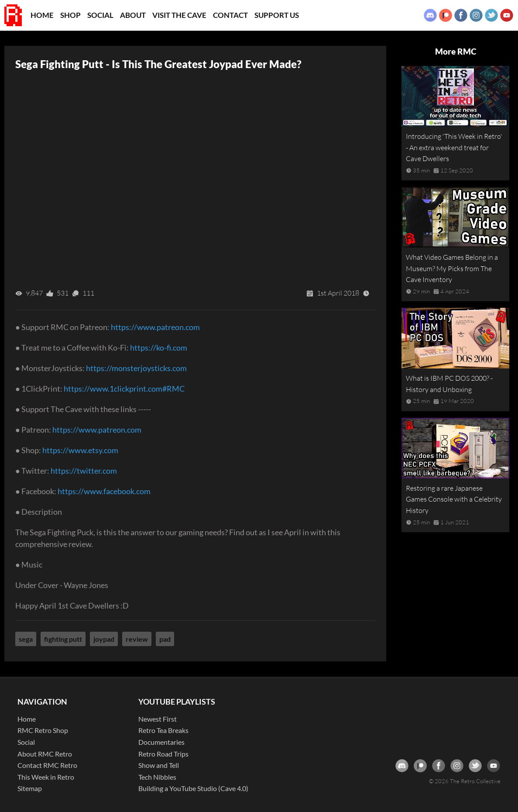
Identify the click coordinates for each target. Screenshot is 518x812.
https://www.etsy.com (80, 450)
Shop (70, 15)
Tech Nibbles (157, 777)
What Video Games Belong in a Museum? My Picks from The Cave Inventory (452, 268)
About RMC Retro (45, 754)
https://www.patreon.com (155, 327)
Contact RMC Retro (47, 765)
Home (42, 15)
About (133, 15)
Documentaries (161, 742)
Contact (230, 15)
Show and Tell (159, 765)
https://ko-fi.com (159, 348)
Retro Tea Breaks (163, 730)
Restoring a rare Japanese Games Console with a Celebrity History (454, 499)
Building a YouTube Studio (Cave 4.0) (193, 788)
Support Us (277, 15)
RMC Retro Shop (43, 730)
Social (100, 15)
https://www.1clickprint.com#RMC (124, 389)
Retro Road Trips (163, 754)
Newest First (158, 719)
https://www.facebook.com (104, 491)
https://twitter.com (84, 471)
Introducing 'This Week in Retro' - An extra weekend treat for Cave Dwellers (454, 147)
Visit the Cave (179, 15)
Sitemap (30, 788)
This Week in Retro (46, 777)
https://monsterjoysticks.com (136, 368)
